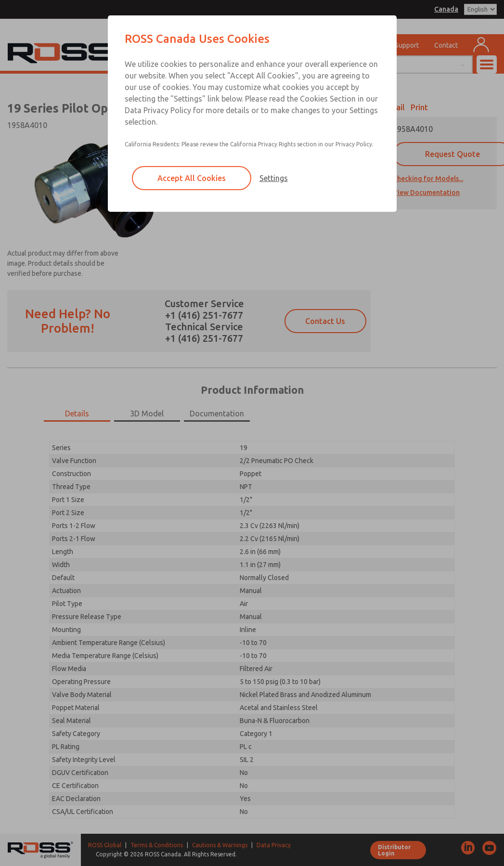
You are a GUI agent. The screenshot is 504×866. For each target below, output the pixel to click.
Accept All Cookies (192, 178)
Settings (274, 178)
